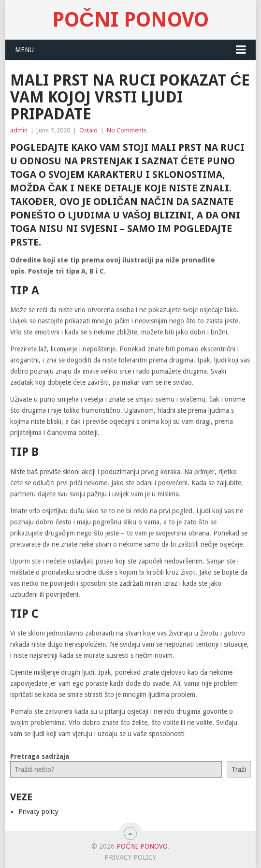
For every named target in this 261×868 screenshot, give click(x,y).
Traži (239, 769)
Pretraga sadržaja (40, 756)
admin (19, 130)
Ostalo (88, 130)
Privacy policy (38, 811)
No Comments (127, 130)
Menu (24, 50)
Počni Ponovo (130, 20)
